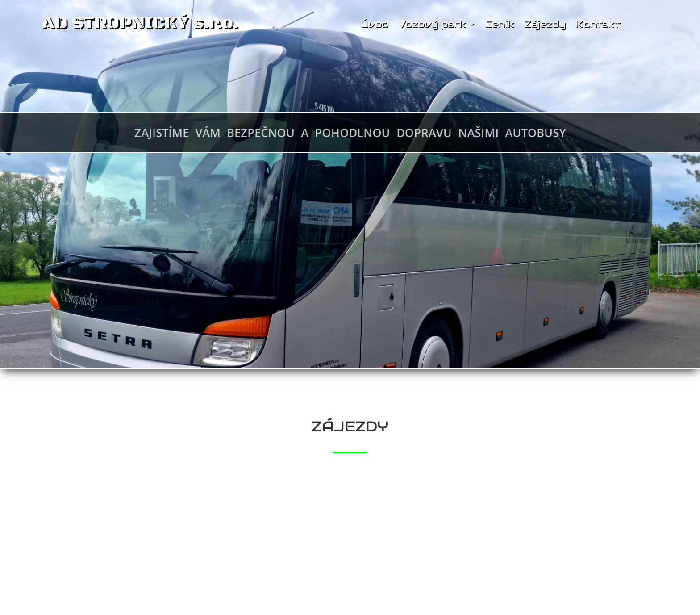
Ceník (500, 24)
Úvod (374, 24)
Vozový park (432, 24)
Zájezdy (545, 24)
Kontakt (598, 24)
